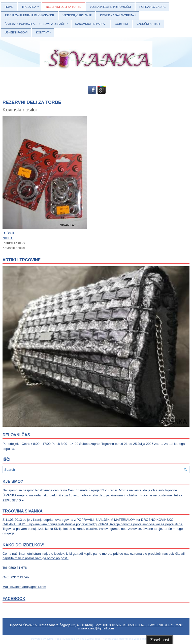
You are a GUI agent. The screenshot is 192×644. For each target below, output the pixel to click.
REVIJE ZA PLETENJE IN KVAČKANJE (29, 15)
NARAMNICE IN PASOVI (91, 24)
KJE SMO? (13, 481)
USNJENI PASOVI (16, 32)
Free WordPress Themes (96, 639)
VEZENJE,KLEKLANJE (77, 15)
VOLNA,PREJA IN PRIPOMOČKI (110, 7)
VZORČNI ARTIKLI (148, 24)
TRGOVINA (31, 5)
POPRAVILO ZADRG (152, 7)
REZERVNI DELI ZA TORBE (63, 7)
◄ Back (8, 233)
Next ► (8, 238)
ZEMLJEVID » (13, 500)
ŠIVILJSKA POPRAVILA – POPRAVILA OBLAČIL (38, 23)
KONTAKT (45, 31)
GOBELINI (121, 24)
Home (9, 7)
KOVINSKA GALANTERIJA (119, 14)
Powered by (39, 639)
